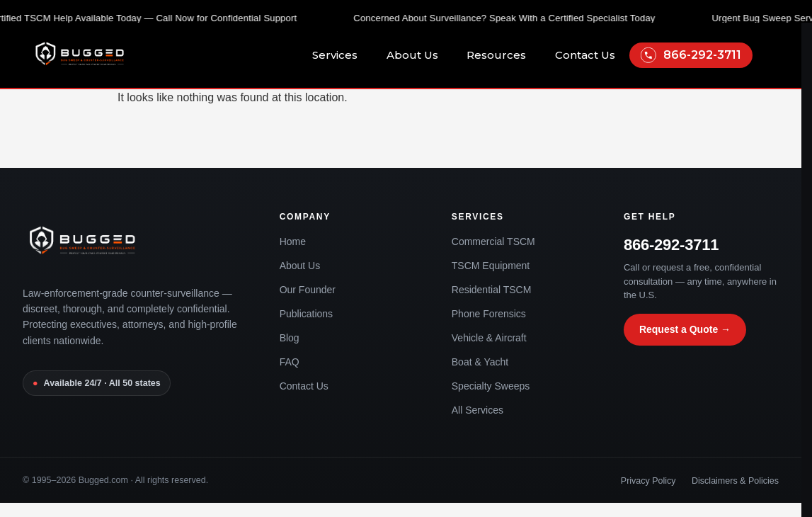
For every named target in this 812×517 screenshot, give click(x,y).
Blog (290, 338)
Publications (307, 314)
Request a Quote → (685, 329)
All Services (478, 410)
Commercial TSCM (493, 242)
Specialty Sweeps (491, 386)
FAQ (290, 362)
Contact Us (585, 55)
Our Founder (308, 290)
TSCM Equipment (491, 266)
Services (342, 55)
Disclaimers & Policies (735, 481)
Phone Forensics (489, 314)
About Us (420, 55)
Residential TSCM (492, 290)
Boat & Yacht (480, 362)
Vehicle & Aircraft (489, 338)
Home (293, 242)
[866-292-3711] (648, 55)
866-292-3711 (702, 55)
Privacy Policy (648, 481)
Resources (504, 55)
